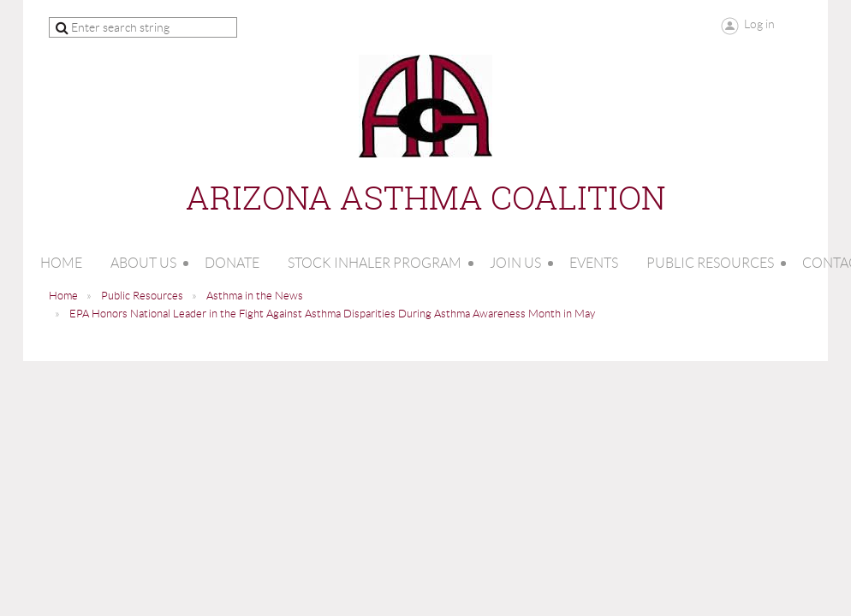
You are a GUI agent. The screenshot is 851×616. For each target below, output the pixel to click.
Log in (759, 24)
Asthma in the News (255, 296)
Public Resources (142, 296)
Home (63, 296)
